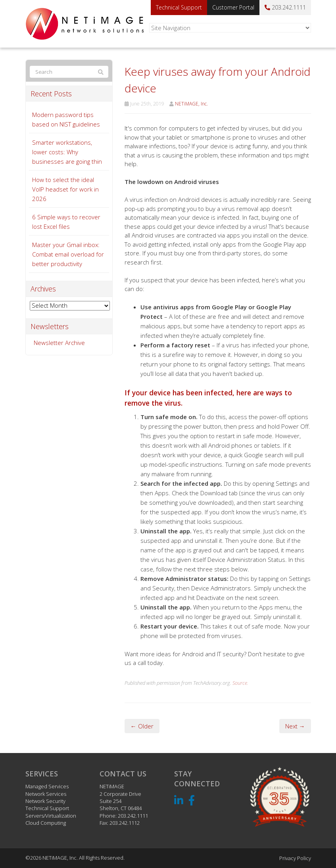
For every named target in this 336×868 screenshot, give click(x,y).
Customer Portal (233, 7)
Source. (240, 683)
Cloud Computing (46, 823)
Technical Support (179, 7)
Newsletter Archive (59, 343)
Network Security (45, 801)
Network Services (46, 794)
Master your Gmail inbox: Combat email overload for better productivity (68, 254)
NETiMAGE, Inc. (191, 104)
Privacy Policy (295, 858)
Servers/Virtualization (51, 816)
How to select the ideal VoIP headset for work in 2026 (65, 189)
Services (42, 774)
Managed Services (47, 786)
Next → (295, 726)
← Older (142, 726)
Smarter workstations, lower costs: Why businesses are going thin (67, 152)
